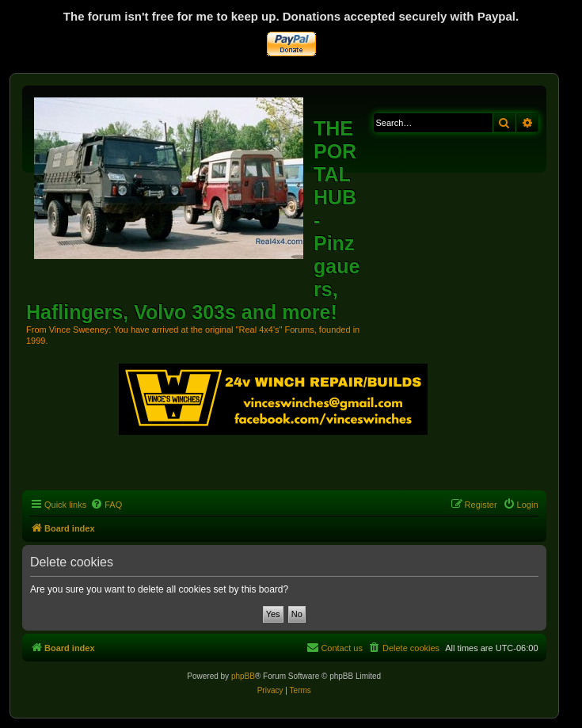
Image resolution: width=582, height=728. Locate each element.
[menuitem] (106, 505)
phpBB (243, 676)
